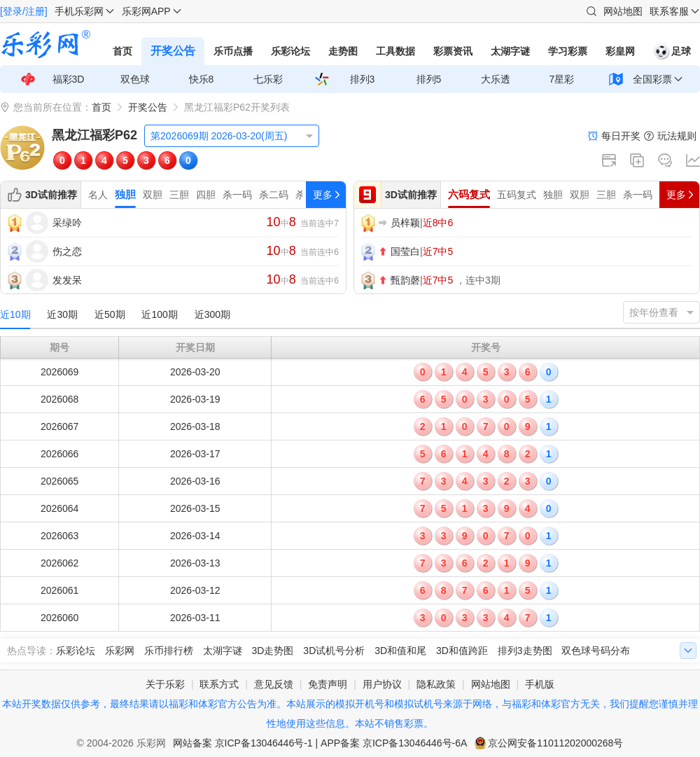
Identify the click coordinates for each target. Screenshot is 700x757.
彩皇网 (620, 51)
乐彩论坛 (290, 51)
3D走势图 (273, 651)
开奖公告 (173, 51)
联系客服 (669, 11)
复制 (637, 160)
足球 (672, 51)
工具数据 (395, 51)
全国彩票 (652, 79)
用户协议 (382, 684)
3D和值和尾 (400, 651)
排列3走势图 (525, 651)
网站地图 (623, 11)
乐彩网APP (146, 11)
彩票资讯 (453, 51)
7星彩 (562, 79)
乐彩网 (120, 651)
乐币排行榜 (169, 651)
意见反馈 (274, 684)
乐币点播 (233, 51)
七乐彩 (268, 79)
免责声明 (328, 684)
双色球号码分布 (596, 651)
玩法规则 (677, 136)
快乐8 (202, 79)
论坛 (665, 160)
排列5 (429, 79)
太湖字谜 (510, 51)
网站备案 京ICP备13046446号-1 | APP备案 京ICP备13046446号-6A (320, 743)
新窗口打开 (609, 160)
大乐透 (496, 79)
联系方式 (219, 684)
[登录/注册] (24, 11)
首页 (122, 51)
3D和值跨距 (462, 651)
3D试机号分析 (334, 651)
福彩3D (69, 79)
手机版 (540, 684)
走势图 (343, 51)
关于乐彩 (165, 684)
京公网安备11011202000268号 (555, 743)
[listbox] (232, 136)
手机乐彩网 (79, 11)
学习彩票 (568, 51)
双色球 (135, 79)
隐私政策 (436, 684)
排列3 (363, 79)
